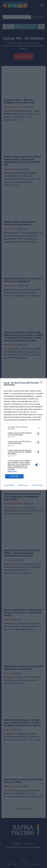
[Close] (42, 383)
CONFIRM (14, 476)
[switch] (37, 434)
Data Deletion (9, 485)
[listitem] (23, 428)
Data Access (23, 485)
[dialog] (23, 434)
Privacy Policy (38, 485)
